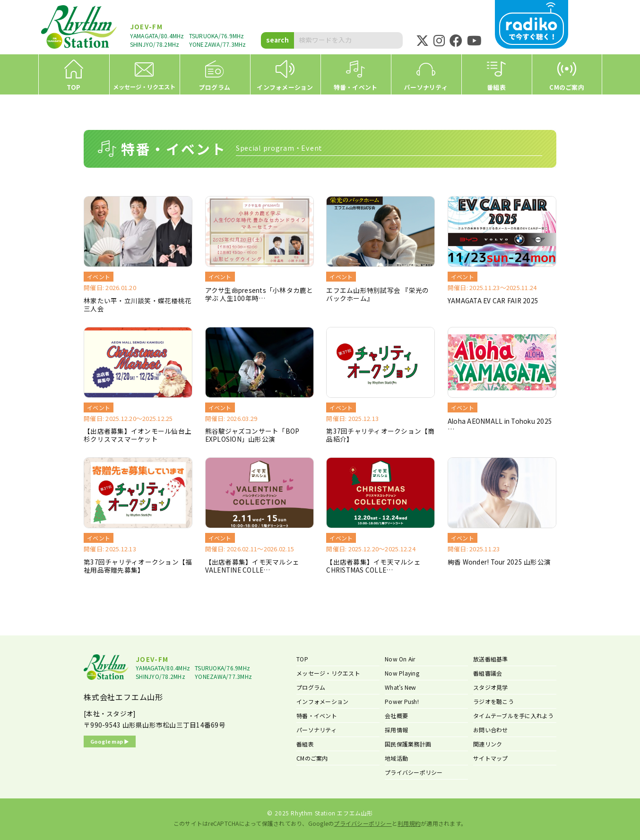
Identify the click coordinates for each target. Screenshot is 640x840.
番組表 (305, 744)
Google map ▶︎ (110, 741)
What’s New (401, 687)
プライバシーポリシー (414, 772)
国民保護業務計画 (408, 744)
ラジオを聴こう (493, 701)
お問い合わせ (491, 730)
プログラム (311, 687)
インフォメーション (322, 701)
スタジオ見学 (491, 687)
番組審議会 (488, 673)
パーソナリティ (316, 730)
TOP (302, 659)
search (277, 40)
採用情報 (396, 730)
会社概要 (396, 716)
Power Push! (402, 701)
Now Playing (402, 673)
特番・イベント (317, 716)
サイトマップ (491, 758)
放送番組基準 (491, 659)
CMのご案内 (312, 758)
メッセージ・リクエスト (328, 673)
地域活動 (396, 758)
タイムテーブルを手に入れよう (514, 716)
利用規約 (409, 823)
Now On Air (400, 659)
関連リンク (488, 744)
